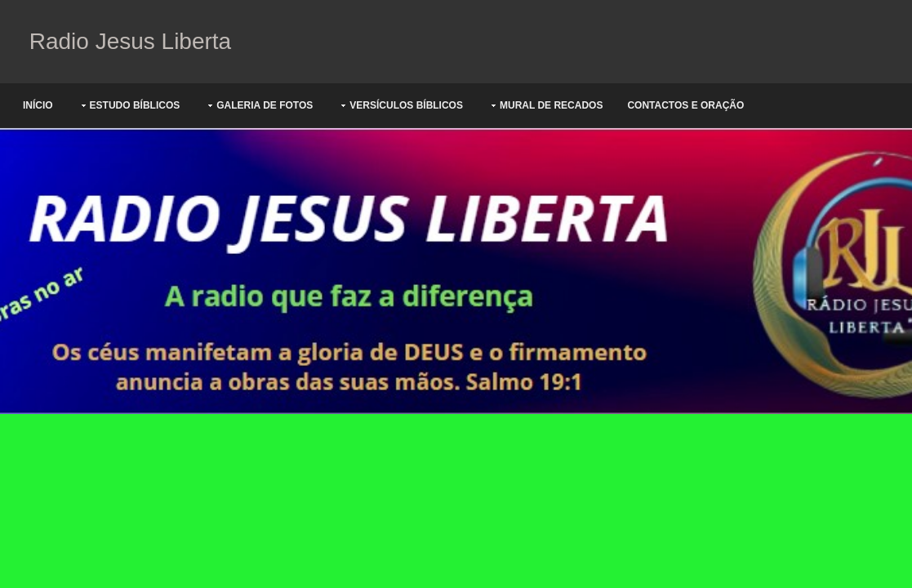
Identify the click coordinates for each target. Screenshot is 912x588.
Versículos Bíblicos (406, 105)
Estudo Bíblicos (135, 105)
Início (38, 105)
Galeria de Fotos (265, 105)
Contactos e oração (685, 105)
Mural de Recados (551, 105)
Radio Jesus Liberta (127, 41)
